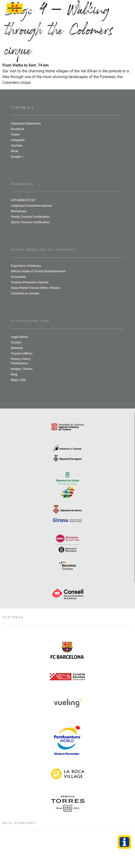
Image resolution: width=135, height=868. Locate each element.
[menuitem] (77, 7)
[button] (99, 9)
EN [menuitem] (77, 7)
